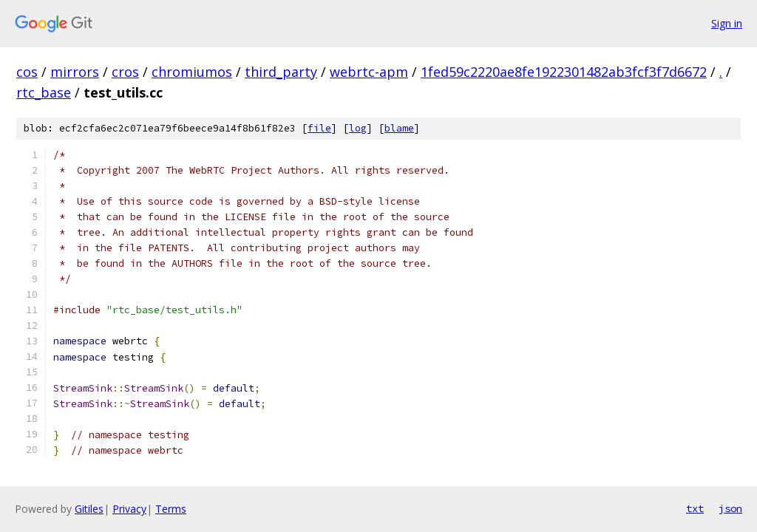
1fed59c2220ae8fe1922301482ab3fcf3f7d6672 (564, 72)
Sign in (727, 23)
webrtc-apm (369, 72)
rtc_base (44, 92)
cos (27, 72)
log (358, 128)
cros (125, 72)
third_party (281, 72)
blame (399, 128)
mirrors (75, 72)
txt (695, 508)
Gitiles (89, 509)
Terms (171, 509)
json (730, 508)
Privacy (129, 509)
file (319, 128)
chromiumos (192, 72)
